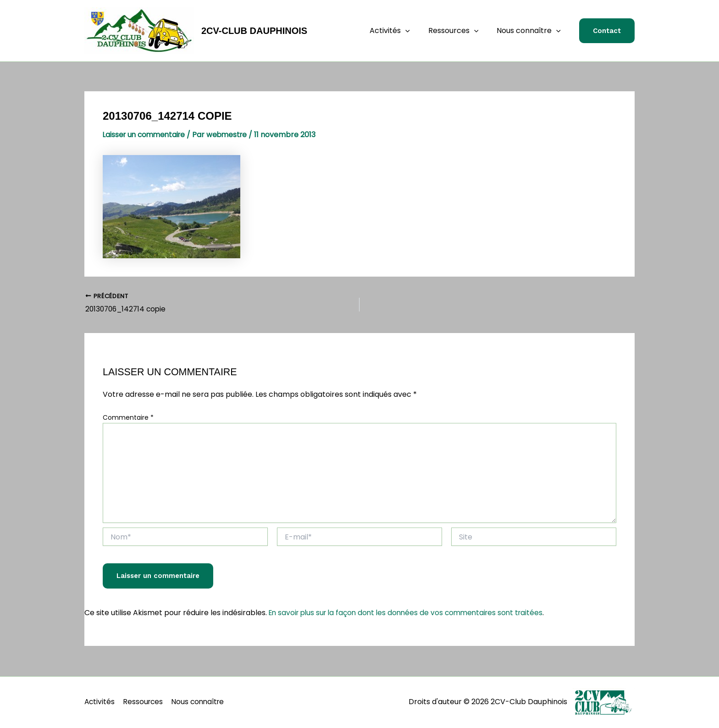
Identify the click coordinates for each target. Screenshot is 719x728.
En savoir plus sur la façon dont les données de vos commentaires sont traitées (411, 614)
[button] (607, 31)
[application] (415, 31)
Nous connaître (531, 31)
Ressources (459, 31)
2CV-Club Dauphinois (254, 31)
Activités (399, 31)
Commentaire (128, 418)
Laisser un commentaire (146, 135)
